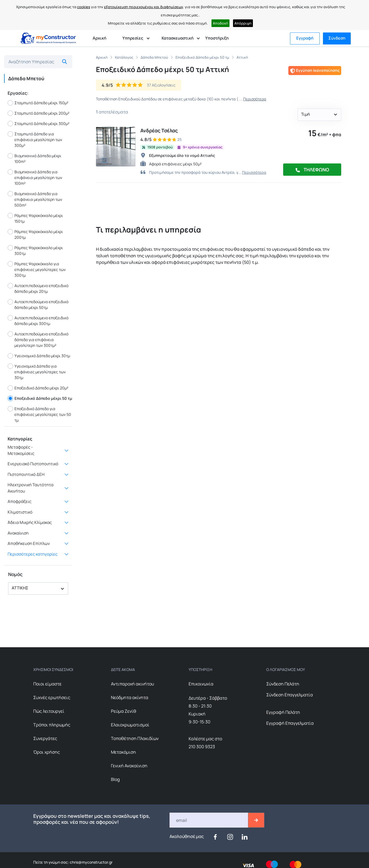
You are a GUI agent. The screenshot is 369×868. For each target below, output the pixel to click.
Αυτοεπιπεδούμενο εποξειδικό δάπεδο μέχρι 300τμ (38, 321)
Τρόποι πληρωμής (52, 725)
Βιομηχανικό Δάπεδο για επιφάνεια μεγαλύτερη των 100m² (35, 178)
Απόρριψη (243, 23)
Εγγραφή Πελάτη (283, 712)
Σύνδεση (337, 38)
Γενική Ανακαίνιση (129, 766)
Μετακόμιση (123, 752)
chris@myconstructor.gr (91, 862)
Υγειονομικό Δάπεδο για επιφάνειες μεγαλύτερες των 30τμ (37, 372)
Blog (115, 779)
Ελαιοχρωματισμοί (130, 725)
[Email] (209, 820)
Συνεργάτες (45, 738)
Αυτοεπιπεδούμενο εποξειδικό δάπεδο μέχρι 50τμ (38, 305)
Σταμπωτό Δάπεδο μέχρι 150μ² (38, 103)
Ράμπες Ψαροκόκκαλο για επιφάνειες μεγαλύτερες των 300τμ (37, 269)
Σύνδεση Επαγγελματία (290, 695)
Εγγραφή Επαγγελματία (290, 723)
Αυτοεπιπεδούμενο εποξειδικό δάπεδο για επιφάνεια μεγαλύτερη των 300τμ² (38, 340)
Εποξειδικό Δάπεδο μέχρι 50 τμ (40, 398)
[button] (38, 588)
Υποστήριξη (217, 38)
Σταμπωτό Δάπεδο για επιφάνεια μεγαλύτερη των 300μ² (35, 140)
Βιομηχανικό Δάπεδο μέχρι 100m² (34, 159)
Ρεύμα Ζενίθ (124, 711)
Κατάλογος (124, 57)
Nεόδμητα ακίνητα (130, 697)
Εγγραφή (305, 38)
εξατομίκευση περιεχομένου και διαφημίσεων (143, 7)
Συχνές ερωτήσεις (52, 697)
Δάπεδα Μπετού (154, 57)
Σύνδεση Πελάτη (283, 684)
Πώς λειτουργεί (49, 711)
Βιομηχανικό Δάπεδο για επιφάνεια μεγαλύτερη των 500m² (35, 199)
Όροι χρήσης (47, 752)
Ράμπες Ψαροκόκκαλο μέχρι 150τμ (35, 218)
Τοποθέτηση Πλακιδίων (135, 738)
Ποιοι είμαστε (47, 684)
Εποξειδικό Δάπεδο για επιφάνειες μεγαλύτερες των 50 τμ (39, 414)
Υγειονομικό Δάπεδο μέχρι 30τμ (39, 356)
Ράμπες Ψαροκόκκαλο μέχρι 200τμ (35, 234)
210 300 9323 (202, 747)
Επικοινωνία (201, 684)
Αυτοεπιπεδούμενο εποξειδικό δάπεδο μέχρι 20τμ (38, 288)
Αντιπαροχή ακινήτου (132, 684)
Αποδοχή (220, 23)
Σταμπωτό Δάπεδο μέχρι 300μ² (39, 124)
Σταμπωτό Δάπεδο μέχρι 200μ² (39, 113)
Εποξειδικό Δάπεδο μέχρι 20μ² (38, 388)
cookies (84, 7)
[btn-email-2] (256, 820)
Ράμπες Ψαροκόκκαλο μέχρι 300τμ (35, 250)
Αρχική (99, 38)
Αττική (242, 57)
